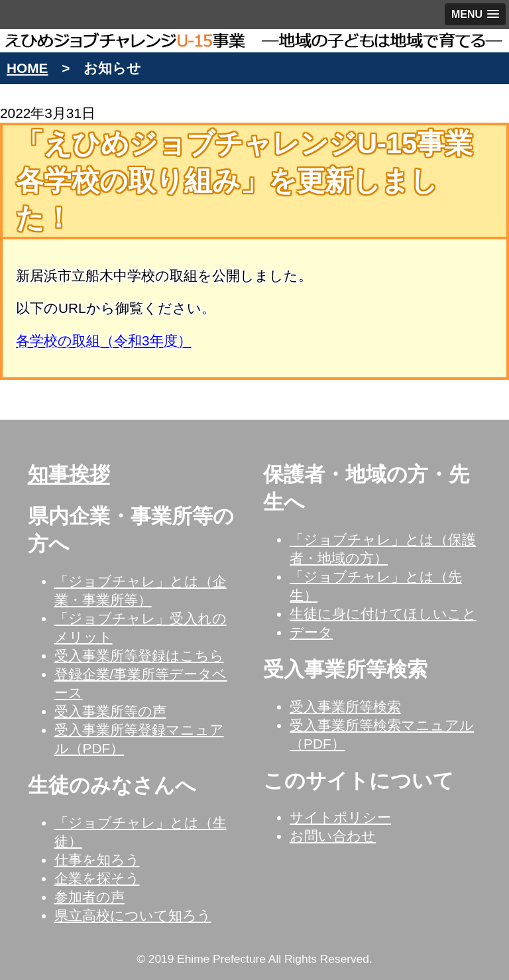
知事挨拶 (69, 474)
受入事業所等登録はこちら (139, 655)
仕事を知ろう (97, 860)
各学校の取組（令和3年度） (104, 340)
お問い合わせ (333, 836)
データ (311, 632)
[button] (475, 14)
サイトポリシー (340, 817)
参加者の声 (89, 897)
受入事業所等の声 (110, 711)
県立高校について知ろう (133, 915)
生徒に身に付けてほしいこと (383, 614)
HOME (27, 68)
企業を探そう (97, 878)
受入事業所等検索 (345, 706)
